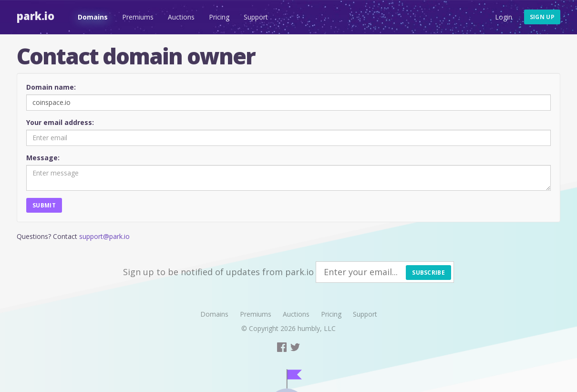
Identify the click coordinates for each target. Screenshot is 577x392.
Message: (43, 158)
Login (504, 17)
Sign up (542, 17)
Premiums (138, 17)
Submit (44, 205)
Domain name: (51, 87)
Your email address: (60, 122)
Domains (93, 17)
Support (256, 17)
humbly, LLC (317, 328)
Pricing (219, 17)
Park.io (36, 16)
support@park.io (104, 236)
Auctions (181, 17)
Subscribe (428, 273)
